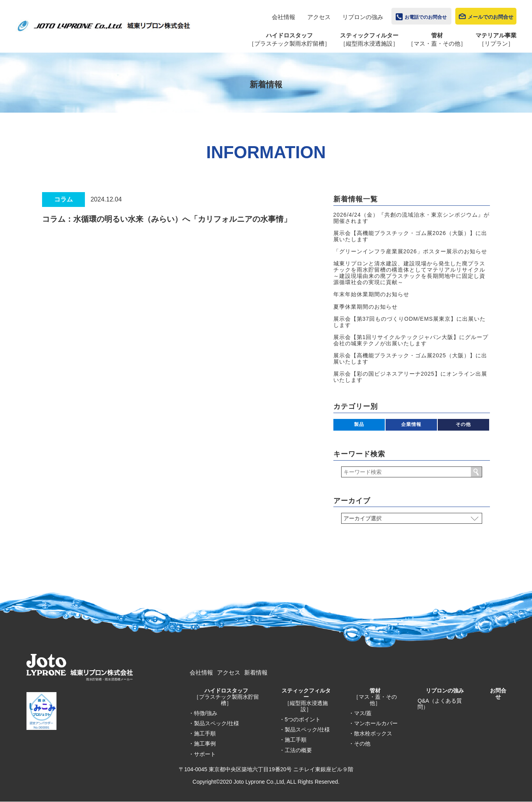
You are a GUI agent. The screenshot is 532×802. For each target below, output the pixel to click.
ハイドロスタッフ (226, 697)
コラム (63, 199)
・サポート (202, 754)
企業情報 (411, 424)
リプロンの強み (363, 17)
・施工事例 (202, 744)
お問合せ (498, 694)
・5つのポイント (300, 719)
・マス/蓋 (360, 713)
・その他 (359, 744)
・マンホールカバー (373, 723)
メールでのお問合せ (491, 17)
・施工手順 (202, 733)
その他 (463, 424)
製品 (359, 424)
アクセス (319, 17)
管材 (375, 697)
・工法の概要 (296, 750)
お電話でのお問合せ (426, 17)
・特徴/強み (203, 713)
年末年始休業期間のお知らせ (371, 294)
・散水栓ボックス (370, 733)
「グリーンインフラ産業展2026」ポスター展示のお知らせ (410, 251)
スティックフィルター (306, 700)
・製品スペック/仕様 (214, 723)
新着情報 (256, 672)
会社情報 (284, 17)
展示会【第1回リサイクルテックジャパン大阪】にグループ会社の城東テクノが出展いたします (411, 340)
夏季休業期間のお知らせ (366, 307)
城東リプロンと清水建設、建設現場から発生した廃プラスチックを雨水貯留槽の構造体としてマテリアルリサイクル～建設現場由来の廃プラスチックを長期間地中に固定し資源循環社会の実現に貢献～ (409, 273)
